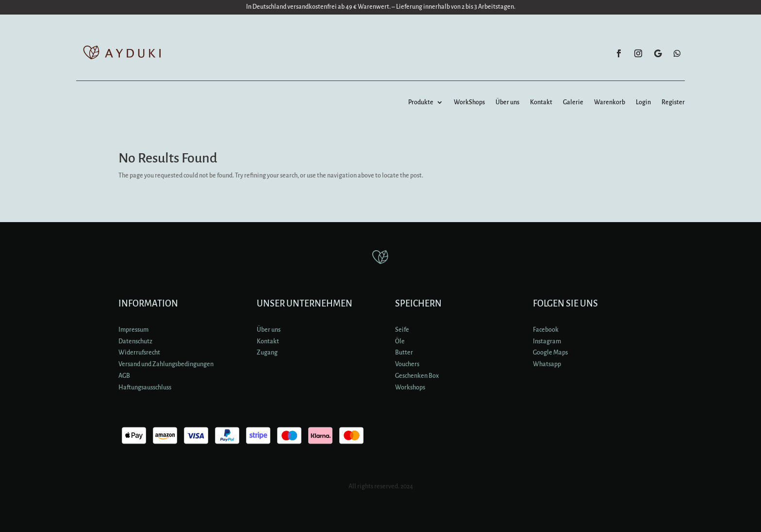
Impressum (133, 330)
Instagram (547, 341)
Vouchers (407, 364)
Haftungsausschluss (145, 387)
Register (673, 102)
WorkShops (469, 102)
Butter (404, 353)
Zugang (267, 353)
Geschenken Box (417, 376)
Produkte (421, 102)
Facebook (546, 330)
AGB (124, 376)
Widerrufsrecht (139, 353)
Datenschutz (135, 341)
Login (643, 102)
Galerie (573, 102)
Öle (400, 341)
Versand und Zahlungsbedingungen (166, 364)
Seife (402, 330)
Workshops (410, 387)
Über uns (507, 102)
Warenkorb (610, 102)
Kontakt (541, 102)
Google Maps (550, 353)
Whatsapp (547, 364)
